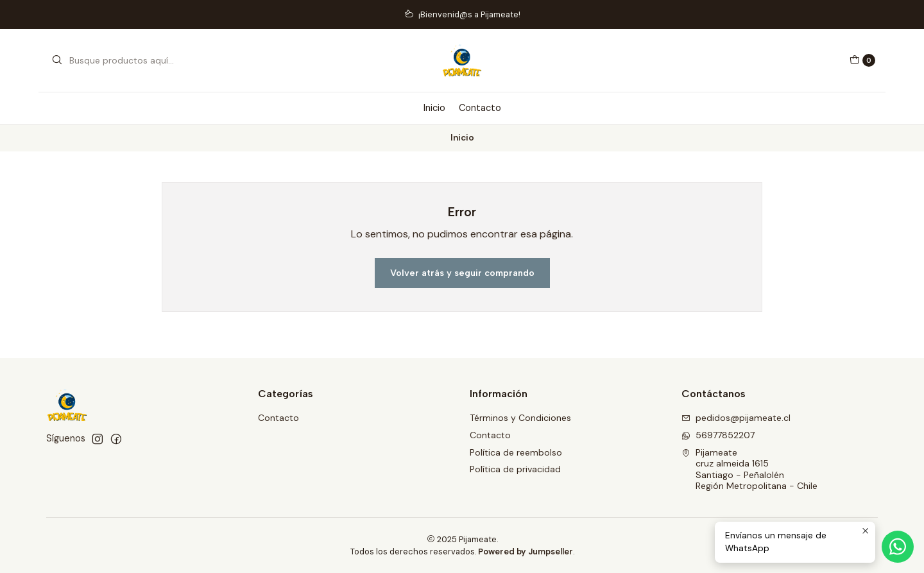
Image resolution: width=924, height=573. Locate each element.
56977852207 (718, 435)
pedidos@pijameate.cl (736, 418)
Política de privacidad (515, 469)
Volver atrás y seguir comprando (462, 273)
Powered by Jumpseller (526, 552)
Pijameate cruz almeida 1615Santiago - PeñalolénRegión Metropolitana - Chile (749, 469)
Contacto (480, 108)
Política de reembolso (516, 452)
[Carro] (862, 60)
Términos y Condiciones (520, 418)
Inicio (434, 108)
